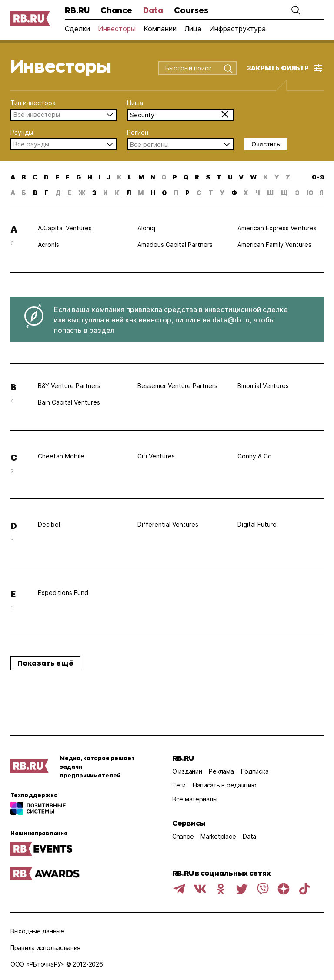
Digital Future (257, 524)
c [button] (35, 177)
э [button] (297, 193)
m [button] (141, 177)
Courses (191, 10)
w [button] (253, 177)
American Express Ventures (277, 228)
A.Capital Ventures (65, 228)
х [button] (246, 193)
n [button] (153, 177)
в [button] (35, 193)
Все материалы (195, 799)
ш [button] (271, 193)
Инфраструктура (237, 29)
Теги (179, 785)
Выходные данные (37, 931)
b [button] (24, 177)
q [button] (186, 177)
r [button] (197, 177)
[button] (296, 10)
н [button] (153, 193)
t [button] (219, 177)
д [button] (58, 193)
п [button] (176, 193)
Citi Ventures (156, 456)
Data (153, 10)
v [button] (241, 177)
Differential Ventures (168, 524)
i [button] (100, 177)
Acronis (48, 244)
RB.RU (77, 10)
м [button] (141, 193)
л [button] (129, 193)
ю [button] (310, 193)
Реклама (221, 771)
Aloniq (146, 228)
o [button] (164, 177)
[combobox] (191, 69)
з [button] (94, 193)
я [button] (321, 193)
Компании (160, 29)
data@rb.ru (231, 320)
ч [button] (258, 193)
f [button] (68, 177)
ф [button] (234, 193)
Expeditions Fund (63, 593)
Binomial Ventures (263, 386)
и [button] (105, 193)
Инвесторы (117, 29)
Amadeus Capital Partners (175, 244)
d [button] (46, 177)
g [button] (78, 177)
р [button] (187, 193)
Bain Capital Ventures (69, 402)
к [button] (117, 193)
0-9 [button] (318, 177)
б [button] (24, 193)
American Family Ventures (274, 244)
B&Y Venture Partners (69, 386)
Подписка (255, 771)
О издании (187, 771)
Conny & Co (255, 456)
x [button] (266, 177)
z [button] (288, 177)
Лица (193, 29)
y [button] (277, 177)
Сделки (77, 29)
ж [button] (82, 193)
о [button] (164, 193)
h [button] (90, 177)
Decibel (49, 524)
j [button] (109, 177)
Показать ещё (45, 663)
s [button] (208, 177)
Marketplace (218, 836)
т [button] (211, 193)
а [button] (13, 193)
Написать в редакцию (225, 785)
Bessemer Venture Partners (177, 386)
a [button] (13, 177)
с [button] (199, 193)
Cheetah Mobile (61, 456)
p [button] (175, 177)
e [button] (57, 177)
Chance (116, 10)
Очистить (266, 144)
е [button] (69, 193)
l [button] (130, 177)
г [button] (46, 193)
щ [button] (284, 193)
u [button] (230, 177)
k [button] (119, 177)
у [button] (222, 193)
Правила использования (45, 948)
